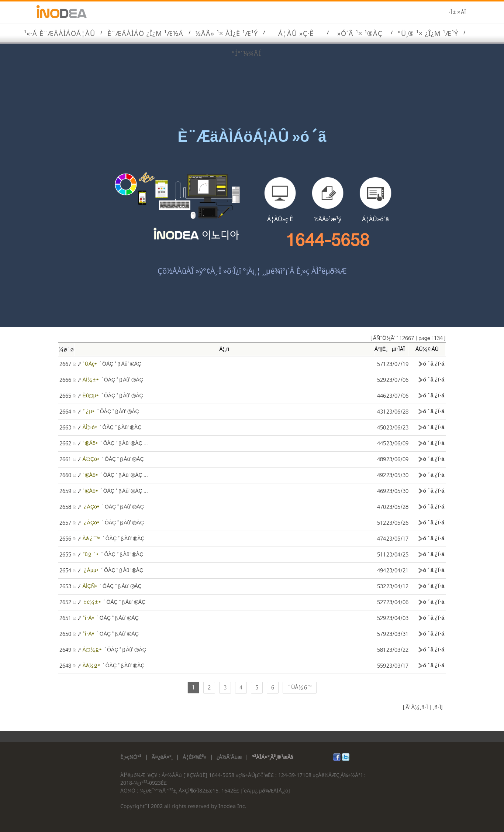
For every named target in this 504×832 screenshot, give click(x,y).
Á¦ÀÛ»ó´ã (375, 219)
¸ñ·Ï (436, 708)
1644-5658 (328, 240)
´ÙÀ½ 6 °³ (299, 688)
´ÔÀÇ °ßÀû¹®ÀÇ (112, 364)
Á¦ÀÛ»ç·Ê (280, 219)
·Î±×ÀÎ (457, 13)
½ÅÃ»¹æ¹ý (328, 219)
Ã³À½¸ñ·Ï (416, 708)
